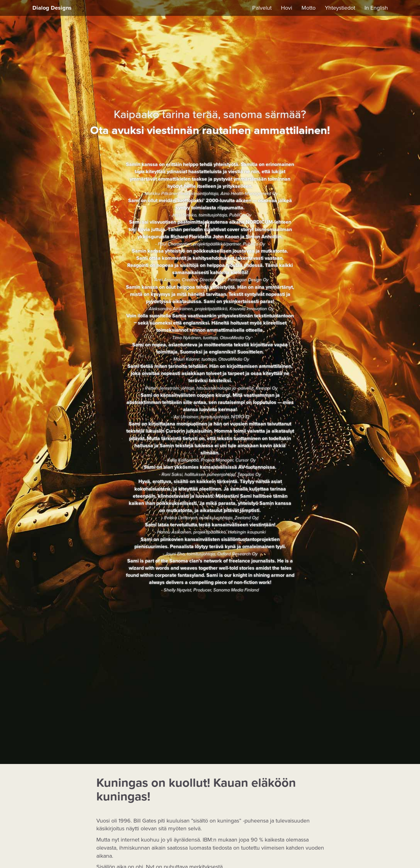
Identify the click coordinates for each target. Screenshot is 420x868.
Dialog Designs (52, 8)
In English (376, 8)
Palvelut (262, 8)
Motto (309, 8)
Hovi (287, 8)
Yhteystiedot (340, 8)
